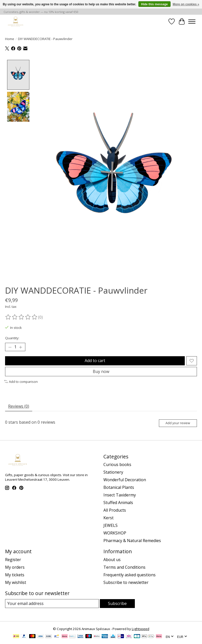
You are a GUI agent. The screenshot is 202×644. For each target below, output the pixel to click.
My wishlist (16, 582)
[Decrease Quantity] (10, 347)
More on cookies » (186, 4)
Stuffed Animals (118, 503)
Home (10, 39)
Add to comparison (21, 382)
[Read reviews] (22, 317)
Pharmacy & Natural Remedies (132, 541)
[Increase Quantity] (21, 347)
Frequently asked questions (130, 575)
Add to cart (95, 361)
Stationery (113, 472)
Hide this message (154, 4)
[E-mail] (52, 604)
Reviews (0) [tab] (19, 406)
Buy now (101, 371)
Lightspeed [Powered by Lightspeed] (141, 629)
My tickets (15, 575)
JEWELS (111, 525)
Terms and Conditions (124, 567)
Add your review (178, 423)
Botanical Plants (119, 487)
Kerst (108, 518)
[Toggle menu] (192, 22)
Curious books (117, 464)
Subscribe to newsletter (126, 582)
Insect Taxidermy (120, 495)
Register (13, 560)
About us (112, 560)
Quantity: (12, 338)
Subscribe (117, 603)
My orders (15, 567)
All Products (115, 510)
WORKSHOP (115, 533)
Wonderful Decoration (125, 480)
